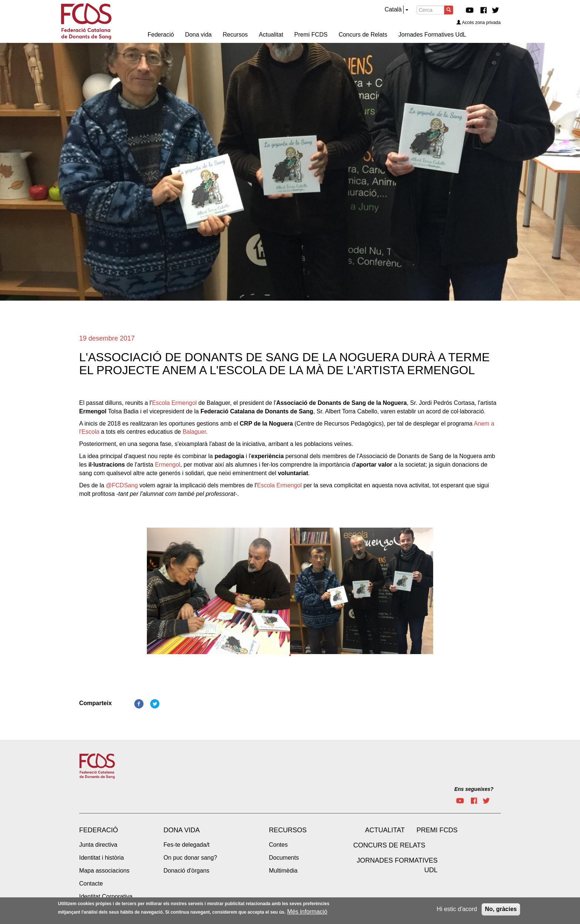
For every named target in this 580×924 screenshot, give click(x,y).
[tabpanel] (218, 593)
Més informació (307, 913)
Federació (99, 830)
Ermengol (168, 465)
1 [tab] (290, 655)
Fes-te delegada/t (187, 845)
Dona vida (182, 830)
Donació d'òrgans (186, 871)
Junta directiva (98, 845)
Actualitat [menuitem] (271, 35)
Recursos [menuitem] (235, 35)
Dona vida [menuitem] (198, 35)
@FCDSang (122, 485)
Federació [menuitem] (161, 35)
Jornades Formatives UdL (397, 865)
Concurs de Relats (389, 845)
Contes (278, 845)
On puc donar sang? (190, 858)
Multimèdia (283, 871)
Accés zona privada (479, 23)
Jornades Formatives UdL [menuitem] (432, 35)
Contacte (91, 884)
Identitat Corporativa (106, 896)
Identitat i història (102, 858)
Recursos (288, 830)
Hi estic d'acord (457, 911)
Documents (284, 858)
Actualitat (385, 830)
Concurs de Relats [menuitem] (363, 35)
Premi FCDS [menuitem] (311, 35)
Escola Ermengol (174, 403)
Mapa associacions (104, 871)
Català (393, 9)
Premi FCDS (437, 830)
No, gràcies (501, 911)
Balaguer (194, 432)
